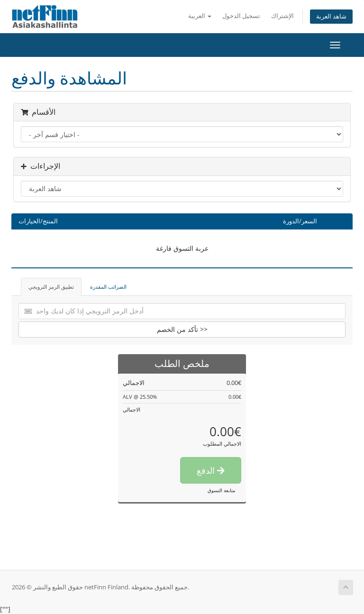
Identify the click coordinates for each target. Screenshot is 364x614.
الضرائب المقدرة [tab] (108, 287)
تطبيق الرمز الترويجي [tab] (51, 287)
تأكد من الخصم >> (182, 329)
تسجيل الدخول (241, 16)
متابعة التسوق (221, 490)
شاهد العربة (331, 16)
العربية (200, 16)
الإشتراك (282, 16)
